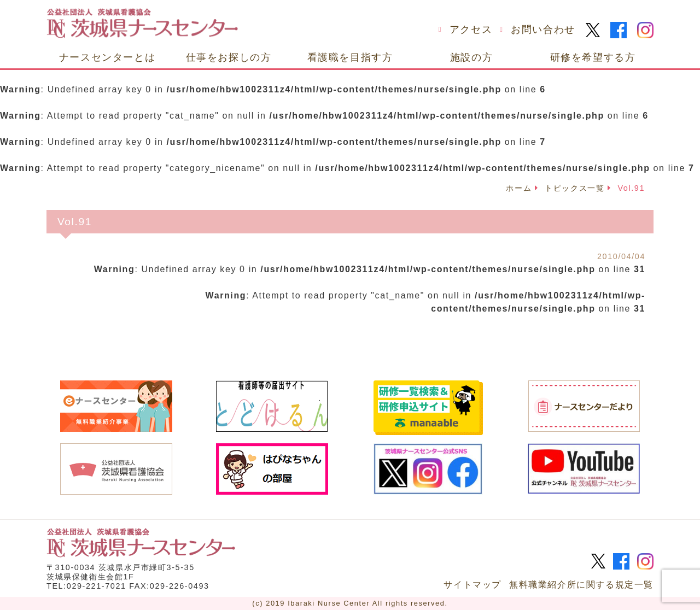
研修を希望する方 (593, 57)
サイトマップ (472, 585)
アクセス (471, 30)
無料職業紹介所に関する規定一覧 (581, 585)
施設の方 (471, 57)
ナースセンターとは (107, 57)
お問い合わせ (543, 30)
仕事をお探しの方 (229, 57)
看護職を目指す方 (350, 57)
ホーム (519, 188)
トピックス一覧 (574, 188)
